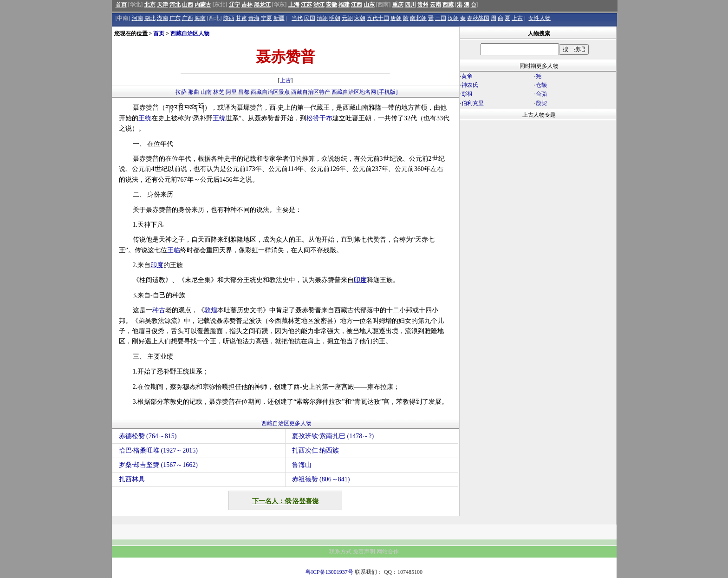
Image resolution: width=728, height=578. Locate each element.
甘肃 (241, 18)
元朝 (347, 18)
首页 (121, 5)
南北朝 (418, 18)
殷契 (541, 103)
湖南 (162, 18)
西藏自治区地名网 (354, 92)
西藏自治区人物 (190, 33)
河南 (137, 18)
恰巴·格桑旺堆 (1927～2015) (158, 450)
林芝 (219, 92)
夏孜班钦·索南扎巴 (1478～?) (333, 436)
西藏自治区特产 (311, 92)
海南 (200, 18)
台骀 (541, 94)
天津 (162, 5)
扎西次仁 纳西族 (316, 450)
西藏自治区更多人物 (286, 423)
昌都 (244, 92)
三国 (441, 18)
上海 (294, 5)
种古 (159, 310)
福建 (344, 5)
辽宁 (234, 5)
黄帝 (467, 76)
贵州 (423, 5)
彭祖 (467, 94)
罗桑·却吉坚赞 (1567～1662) (158, 465)
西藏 (448, 5)
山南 (206, 92)
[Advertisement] (538, 202)
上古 (517, 18)
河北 (175, 5)
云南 (435, 5)
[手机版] (388, 92)
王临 (174, 250)
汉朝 (453, 18)
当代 (297, 18)
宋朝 (360, 18)
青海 (254, 18)
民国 (310, 18)
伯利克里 (473, 103)
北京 (150, 5)
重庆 (398, 5)
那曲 (194, 92)
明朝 (335, 18)
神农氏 (470, 85)
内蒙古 (203, 5)
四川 (410, 5)
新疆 (279, 18)
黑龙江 (262, 5)
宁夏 (266, 18)
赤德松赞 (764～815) (148, 436)
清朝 (322, 18)
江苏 (306, 5)
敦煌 (211, 310)
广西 (188, 18)
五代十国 (378, 18)
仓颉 (541, 85)
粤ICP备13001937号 (329, 572)
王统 (145, 118)
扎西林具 (132, 479)
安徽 (331, 5)
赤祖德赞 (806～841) (321, 479)
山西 (188, 5)
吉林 (247, 5)
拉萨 (181, 92)
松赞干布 (319, 118)
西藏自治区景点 (270, 92)
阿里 (231, 92)
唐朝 (396, 18)
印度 (157, 265)
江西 (357, 5)
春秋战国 (478, 18)
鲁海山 (302, 465)
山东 (369, 5)
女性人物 (539, 18)
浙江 (319, 5)
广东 (175, 18)
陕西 (229, 18)
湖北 (150, 18)
